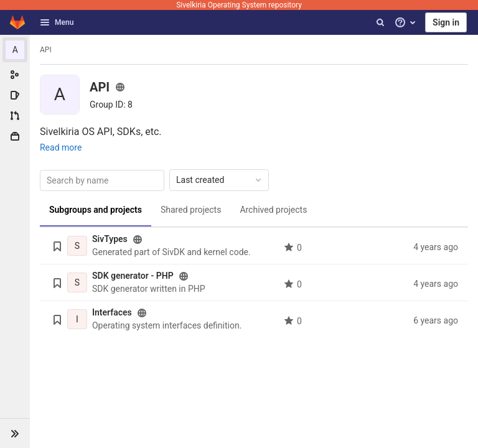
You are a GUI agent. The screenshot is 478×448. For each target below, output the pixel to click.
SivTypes (110, 239)
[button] (15, 433)
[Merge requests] (15, 116)
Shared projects (191, 210)
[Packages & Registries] (15, 136)
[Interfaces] (77, 319)
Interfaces (112, 312)
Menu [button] (57, 22)
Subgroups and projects (96, 210)
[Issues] (15, 95)
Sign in (446, 22)
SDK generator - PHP (133, 276)
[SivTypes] (77, 246)
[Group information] (15, 75)
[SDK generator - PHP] (77, 282)
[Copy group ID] (111, 105)
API (46, 50)
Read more (61, 147)
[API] (15, 50)
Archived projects (273, 210)
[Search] (380, 22)
